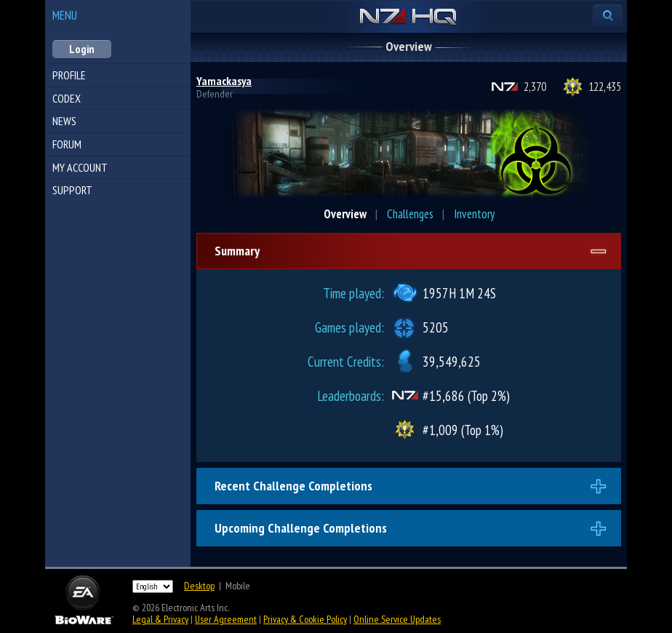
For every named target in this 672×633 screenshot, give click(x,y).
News (64, 121)
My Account (80, 167)
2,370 (535, 87)
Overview (345, 214)
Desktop (199, 586)
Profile (69, 75)
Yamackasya (224, 81)
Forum (67, 144)
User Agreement (226, 619)
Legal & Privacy (160, 619)
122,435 (605, 87)
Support (72, 190)
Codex (67, 98)
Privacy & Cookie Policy (305, 619)
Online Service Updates (397, 619)
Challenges (410, 214)
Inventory (474, 214)
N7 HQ (408, 17)
